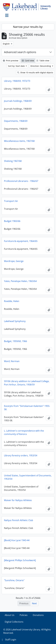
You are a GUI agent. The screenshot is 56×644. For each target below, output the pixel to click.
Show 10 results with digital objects (35, 73)
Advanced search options (20, 52)
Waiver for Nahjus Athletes (18, 500)
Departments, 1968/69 (16, 121)
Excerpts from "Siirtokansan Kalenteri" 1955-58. (27, 408)
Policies (24, 615)
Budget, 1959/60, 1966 (15, 341)
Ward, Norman (12, 361)
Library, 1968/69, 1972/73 (17, 81)
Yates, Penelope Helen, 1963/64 (20, 281)
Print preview (11, 61)
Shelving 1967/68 (13, 161)
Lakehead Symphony (15, 321)
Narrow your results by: (28, 27)
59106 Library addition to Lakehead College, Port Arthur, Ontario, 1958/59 (27, 383)
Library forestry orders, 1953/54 (21, 455)
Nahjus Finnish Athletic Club (19, 520)
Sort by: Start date (17, 66)
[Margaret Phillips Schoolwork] (20, 560)
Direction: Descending (41, 66)
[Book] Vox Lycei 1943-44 (17, 540)
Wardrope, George (14, 261)
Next (34, 603)
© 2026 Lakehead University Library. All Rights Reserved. (27, 631)
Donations (38, 615)
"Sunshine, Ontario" (14, 580)
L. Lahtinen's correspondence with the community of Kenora (24, 432)
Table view (43, 61)
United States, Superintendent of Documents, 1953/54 (28, 477)
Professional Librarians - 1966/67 (21, 181)
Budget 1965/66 (12, 221)
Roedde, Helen (12, 301)
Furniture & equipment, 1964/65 (21, 241)
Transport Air (11, 201)
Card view (28, 61)
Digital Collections (14, 622)
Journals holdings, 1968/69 (18, 101)
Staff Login (11, 640)
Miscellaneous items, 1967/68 (19, 141)
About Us (10, 615)
